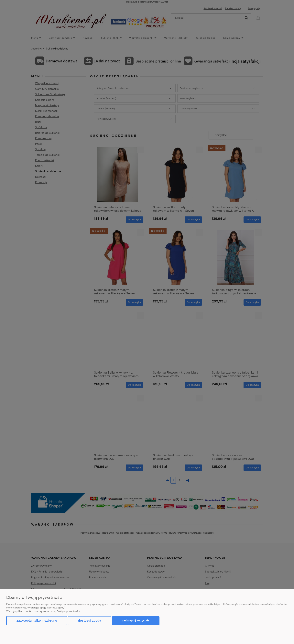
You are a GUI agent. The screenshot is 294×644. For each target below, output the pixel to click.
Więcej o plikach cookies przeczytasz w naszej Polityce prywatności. (43, 611)
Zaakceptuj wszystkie (136, 621)
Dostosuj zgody (89, 621)
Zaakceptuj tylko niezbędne (37, 621)
